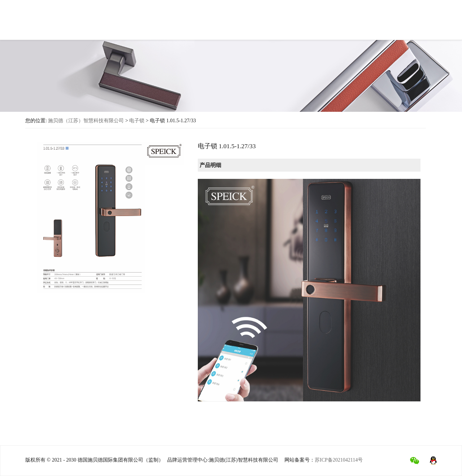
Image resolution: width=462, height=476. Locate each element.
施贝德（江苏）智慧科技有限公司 (86, 121)
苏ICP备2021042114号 (339, 460)
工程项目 (273, 25)
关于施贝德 (130, 22)
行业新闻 (306, 26)
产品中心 (166, 23)
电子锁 (137, 121)
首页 (99, 21)
